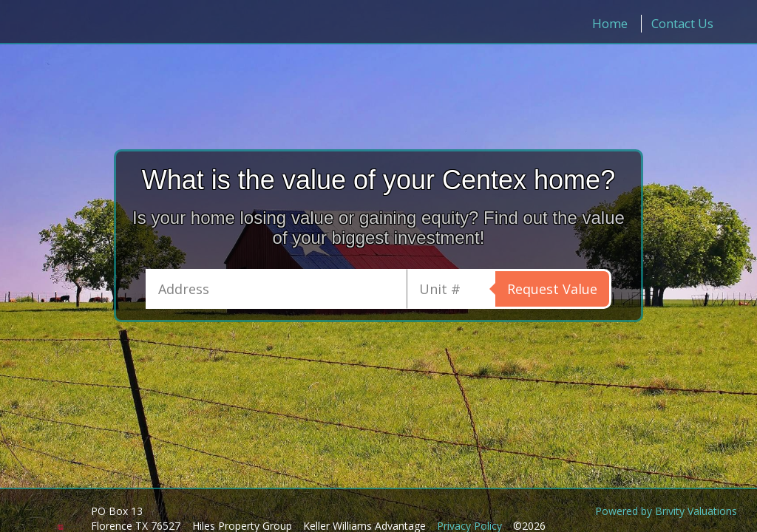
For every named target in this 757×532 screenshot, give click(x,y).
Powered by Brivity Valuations (666, 511)
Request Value (552, 289)
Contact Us (682, 23)
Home (610, 23)
